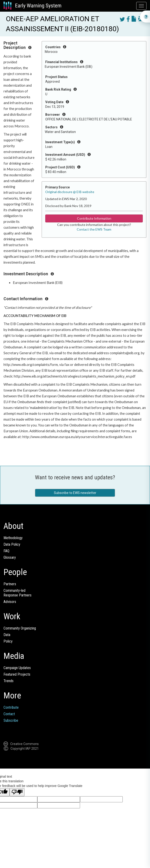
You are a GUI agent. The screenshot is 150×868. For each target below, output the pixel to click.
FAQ (6, 551)
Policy (8, 641)
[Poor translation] (17, 792)
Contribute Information (94, 218)
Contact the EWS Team (94, 229)
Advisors (10, 602)
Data (7, 635)
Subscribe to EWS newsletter (75, 493)
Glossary (10, 557)
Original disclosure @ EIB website (70, 192)
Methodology (13, 538)
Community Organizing (20, 628)
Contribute (11, 707)
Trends (9, 681)
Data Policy (12, 544)
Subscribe (11, 720)
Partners (10, 584)
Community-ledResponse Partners (17, 593)
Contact (9, 714)
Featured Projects (17, 674)
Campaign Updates (17, 668)
